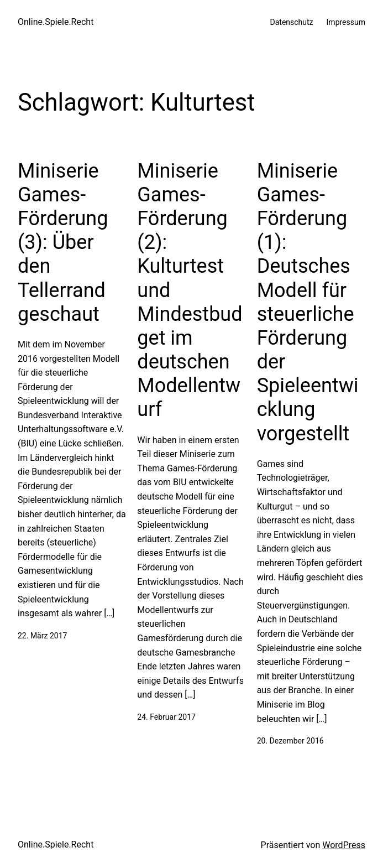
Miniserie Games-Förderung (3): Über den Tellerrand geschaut (63, 243)
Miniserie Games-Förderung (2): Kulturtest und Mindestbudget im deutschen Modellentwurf (190, 290)
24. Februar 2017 (166, 717)
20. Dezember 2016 (290, 741)
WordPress (344, 845)
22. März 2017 (42, 636)
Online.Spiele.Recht (56, 22)
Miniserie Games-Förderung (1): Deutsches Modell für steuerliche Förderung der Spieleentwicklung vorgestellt (308, 302)
